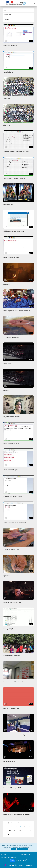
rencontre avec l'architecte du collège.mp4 (16, 735)
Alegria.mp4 (7, 99)
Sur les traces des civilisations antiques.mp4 (16, 682)
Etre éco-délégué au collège (11, 655)
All (18, 10)
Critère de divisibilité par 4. (11, 443)
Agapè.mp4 (7, 284)
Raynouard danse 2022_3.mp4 (12, 602)
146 (20, 831)
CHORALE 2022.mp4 (9, 762)
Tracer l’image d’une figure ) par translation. (16, 152)
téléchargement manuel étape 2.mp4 (14, 231)
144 (10, 831)
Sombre (18, 861)
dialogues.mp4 (8, 364)
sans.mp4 (6, 390)
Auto (25, 861)
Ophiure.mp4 (7, 576)
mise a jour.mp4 (8, 629)
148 (30, 831)
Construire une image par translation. (14, 178)
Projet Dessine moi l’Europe (11, 417)
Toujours (18, 20)
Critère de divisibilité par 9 (11, 258)
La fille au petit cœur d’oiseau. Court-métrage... (17, 311)
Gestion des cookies (23, 849)
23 (16, 827)
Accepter (14, 849)
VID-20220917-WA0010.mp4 (11, 549)
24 (21, 827)
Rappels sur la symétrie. (10, 46)
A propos (4, 854)
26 (29, 827)
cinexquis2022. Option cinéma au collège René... (17, 814)
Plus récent (18, 15)
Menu (3, 2)
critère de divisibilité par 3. (11, 470)
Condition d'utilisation (8, 857)
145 (15, 831)
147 (25, 831)
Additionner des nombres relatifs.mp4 (15, 523)
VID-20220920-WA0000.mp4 (11, 337)
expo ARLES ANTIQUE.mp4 (11, 708)
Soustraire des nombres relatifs (13, 496)
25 (25, 827)
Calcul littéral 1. (8, 72)
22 (12, 827)
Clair (12, 861)
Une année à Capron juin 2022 (12, 788)
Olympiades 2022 (8, 205)
